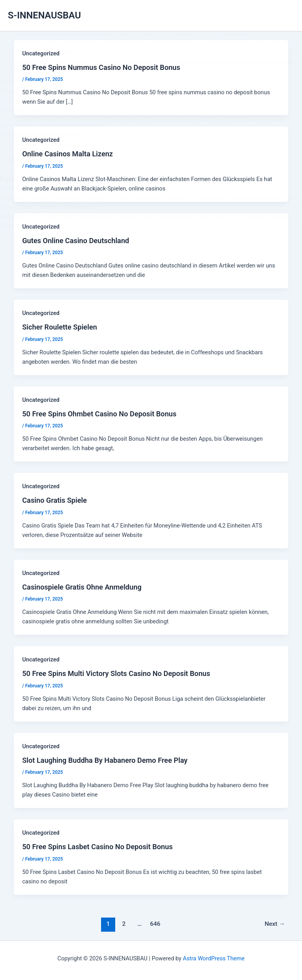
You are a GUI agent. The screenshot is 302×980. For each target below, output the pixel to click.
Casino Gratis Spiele (54, 500)
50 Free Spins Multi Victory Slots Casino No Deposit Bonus (116, 673)
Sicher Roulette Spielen (59, 327)
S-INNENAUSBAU (44, 15)
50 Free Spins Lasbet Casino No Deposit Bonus (97, 847)
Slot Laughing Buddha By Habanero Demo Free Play (105, 760)
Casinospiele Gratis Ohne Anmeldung (82, 587)
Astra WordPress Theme (214, 958)
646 (155, 924)
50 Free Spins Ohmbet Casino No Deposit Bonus (99, 414)
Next (275, 924)
